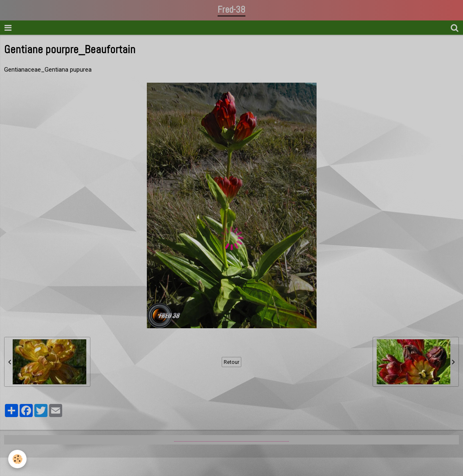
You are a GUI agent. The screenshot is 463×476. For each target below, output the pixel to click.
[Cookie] (17, 459)
